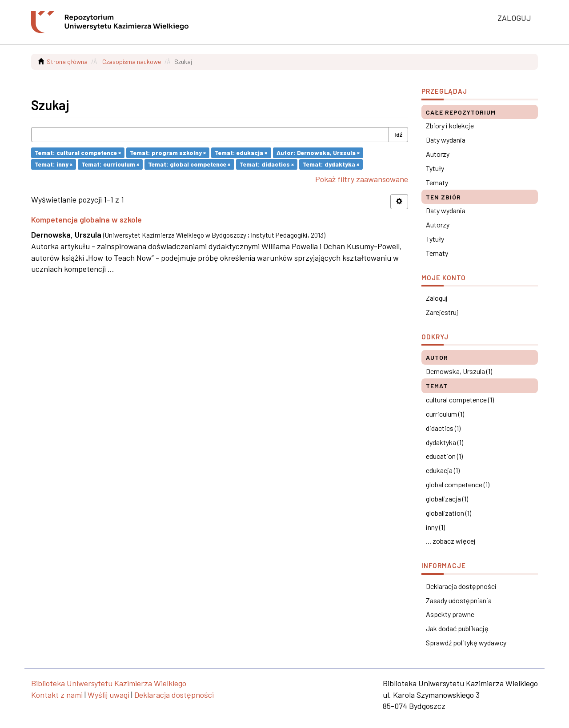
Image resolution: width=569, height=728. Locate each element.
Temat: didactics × (267, 164)
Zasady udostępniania (459, 600)
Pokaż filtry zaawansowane (362, 179)
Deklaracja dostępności (461, 586)
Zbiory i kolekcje (450, 125)
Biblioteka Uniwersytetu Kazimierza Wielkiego (109, 683)
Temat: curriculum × (110, 164)
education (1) (444, 456)
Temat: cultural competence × (78, 153)
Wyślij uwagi (108, 695)
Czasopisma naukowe (132, 62)
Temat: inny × (54, 164)
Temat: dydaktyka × (331, 164)
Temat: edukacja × (241, 153)
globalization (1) (449, 513)
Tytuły (435, 168)
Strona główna (67, 62)
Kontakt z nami (57, 695)
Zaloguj (437, 298)
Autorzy (438, 154)
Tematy (437, 182)
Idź (398, 134)
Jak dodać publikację (457, 628)
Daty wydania (446, 140)
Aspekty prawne (450, 614)
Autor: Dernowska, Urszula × (318, 153)
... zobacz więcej (451, 541)
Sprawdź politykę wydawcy (466, 642)
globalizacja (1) (447, 499)
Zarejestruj (442, 312)
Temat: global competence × (189, 164)
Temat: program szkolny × (168, 153)
